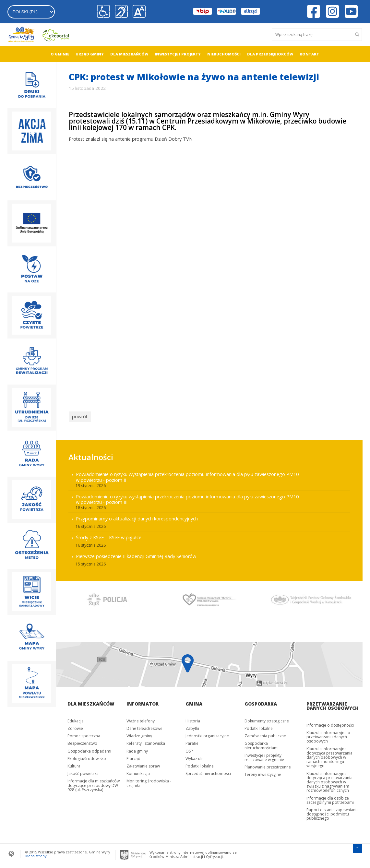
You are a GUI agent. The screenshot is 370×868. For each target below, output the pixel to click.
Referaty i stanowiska (146, 742)
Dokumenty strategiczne (267, 719)
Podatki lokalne (200, 764)
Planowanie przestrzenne (268, 765)
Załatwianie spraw (143, 764)
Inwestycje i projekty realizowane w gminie (264, 756)
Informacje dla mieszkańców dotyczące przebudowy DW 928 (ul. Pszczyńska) (94, 784)
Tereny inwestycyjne (263, 773)
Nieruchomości (224, 54)
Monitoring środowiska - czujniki (149, 781)
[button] (137, 12)
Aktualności (91, 455)
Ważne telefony (141, 719)
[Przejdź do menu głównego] (357, 846)
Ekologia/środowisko (87, 757)
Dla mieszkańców (129, 54)
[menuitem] (60, 54)
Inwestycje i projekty (178, 54)
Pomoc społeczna (84, 734)
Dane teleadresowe (144, 727)
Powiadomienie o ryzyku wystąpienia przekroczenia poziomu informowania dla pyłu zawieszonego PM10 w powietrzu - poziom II (187, 475)
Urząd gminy (90, 54)
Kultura (74, 764)
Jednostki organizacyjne (207, 734)
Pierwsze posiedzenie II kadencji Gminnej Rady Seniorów (136, 555)
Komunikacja (138, 772)
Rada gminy (137, 749)
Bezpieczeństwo (82, 742)
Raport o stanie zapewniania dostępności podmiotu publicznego (333, 812)
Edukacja (76, 719)
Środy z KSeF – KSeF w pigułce (109, 536)
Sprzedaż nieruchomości (208, 772)
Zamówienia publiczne (265, 734)
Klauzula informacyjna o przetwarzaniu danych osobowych (328, 735)
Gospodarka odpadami (89, 749)
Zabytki (192, 727)
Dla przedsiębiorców (270, 54)
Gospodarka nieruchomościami (262, 744)
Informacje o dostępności (330, 724)
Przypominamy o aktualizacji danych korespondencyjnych (137, 517)
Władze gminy (139, 734)
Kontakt (309, 54)
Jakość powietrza (83, 772)
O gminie (60, 54)
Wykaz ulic (195, 757)
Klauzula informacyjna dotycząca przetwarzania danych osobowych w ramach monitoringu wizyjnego (329, 755)
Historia (193, 719)
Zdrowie (75, 727)
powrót (79, 416)
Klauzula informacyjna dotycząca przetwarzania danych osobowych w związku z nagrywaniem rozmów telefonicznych (329, 780)
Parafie (192, 742)
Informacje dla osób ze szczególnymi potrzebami (330, 799)
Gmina (194, 702)
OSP (189, 749)
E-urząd (133, 757)
